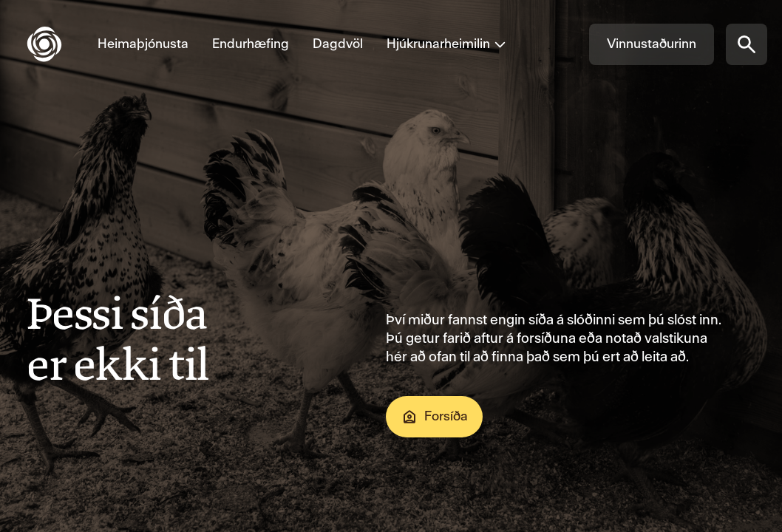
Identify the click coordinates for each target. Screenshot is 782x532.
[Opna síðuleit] (747, 44)
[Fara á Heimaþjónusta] (143, 44)
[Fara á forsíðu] (56, 44)
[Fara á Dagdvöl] (338, 44)
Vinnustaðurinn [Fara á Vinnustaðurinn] (652, 44)
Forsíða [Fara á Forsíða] (434, 417)
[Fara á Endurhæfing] (251, 44)
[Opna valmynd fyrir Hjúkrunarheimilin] (441, 44)
